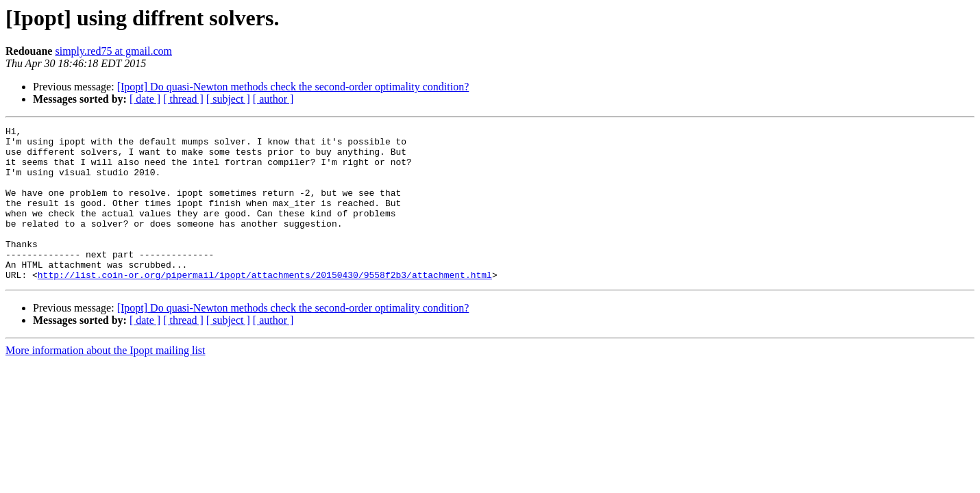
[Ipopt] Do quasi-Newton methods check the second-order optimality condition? (293, 87)
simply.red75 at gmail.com (113, 51)
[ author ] (273, 99)
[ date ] (145, 99)
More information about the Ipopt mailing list (106, 381)
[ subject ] (228, 99)
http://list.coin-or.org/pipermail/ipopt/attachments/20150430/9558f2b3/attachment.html (265, 305)
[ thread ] (183, 99)
